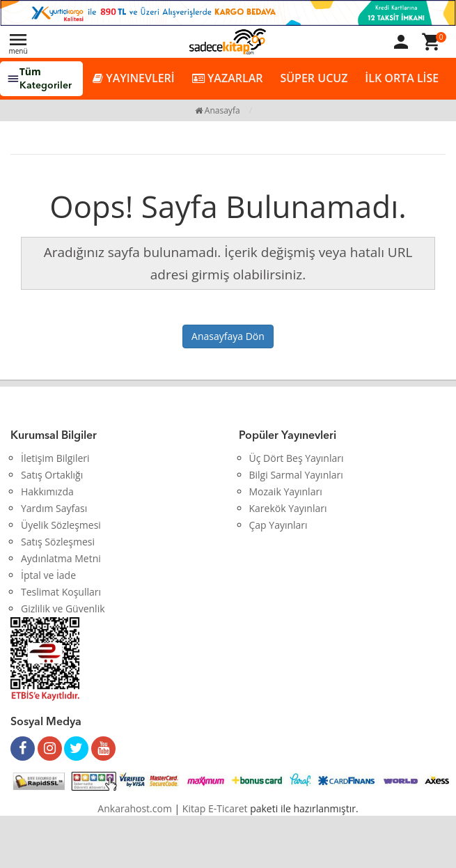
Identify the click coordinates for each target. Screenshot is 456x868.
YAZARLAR (228, 78)
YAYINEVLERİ (134, 78)
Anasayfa (218, 110)
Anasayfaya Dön (228, 336)
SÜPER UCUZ (314, 78)
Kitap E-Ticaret (215, 808)
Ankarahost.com (135, 808)
